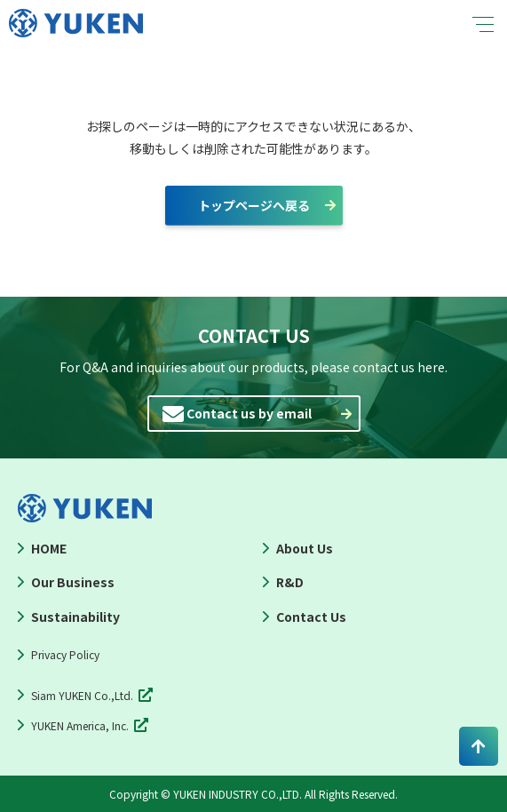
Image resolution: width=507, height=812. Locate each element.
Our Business (73, 582)
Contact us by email (249, 413)
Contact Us (311, 617)
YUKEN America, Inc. (80, 725)
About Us (305, 548)
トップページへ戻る (254, 205)
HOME (49, 548)
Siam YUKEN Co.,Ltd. (82, 695)
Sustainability (75, 617)
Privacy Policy (65, 654)
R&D (290, 582)
